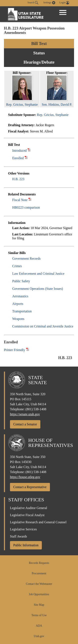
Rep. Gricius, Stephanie (53, 115)
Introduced (19, 151)
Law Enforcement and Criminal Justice (38, 274)
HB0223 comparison (26, 207)
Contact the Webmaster (39, 584)
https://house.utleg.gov (25, 477)
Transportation (22, 311)
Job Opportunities (39, 594)
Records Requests (39, 563)
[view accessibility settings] (49, 3)
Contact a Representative (30, 487)
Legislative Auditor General (29, 508)
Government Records (26, 258)
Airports (18, 304)
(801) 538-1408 (36, 409)
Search (33, 3)
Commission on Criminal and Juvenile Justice (43, 326)
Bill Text (39, 43)
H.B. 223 (18, 179)
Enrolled (18, 158)
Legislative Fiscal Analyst (27, 515)
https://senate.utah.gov (25, 414)
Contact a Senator (25, 424)
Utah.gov (39, 636)
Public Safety (21, 281)
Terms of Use (39, 615)
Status (39, 53)
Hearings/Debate (39, 62)
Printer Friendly (17, 350)
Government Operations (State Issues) (38, 289)
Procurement (39, 573)
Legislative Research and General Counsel (38, 522)
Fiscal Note (20, 200)
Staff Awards (19, 536)
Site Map (39, 605)
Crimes (17, 266)
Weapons (18, 319)
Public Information (26, 545)
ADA (39, 626)
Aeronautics (20, 296)
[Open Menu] (63, 13)
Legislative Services (23, 529)
